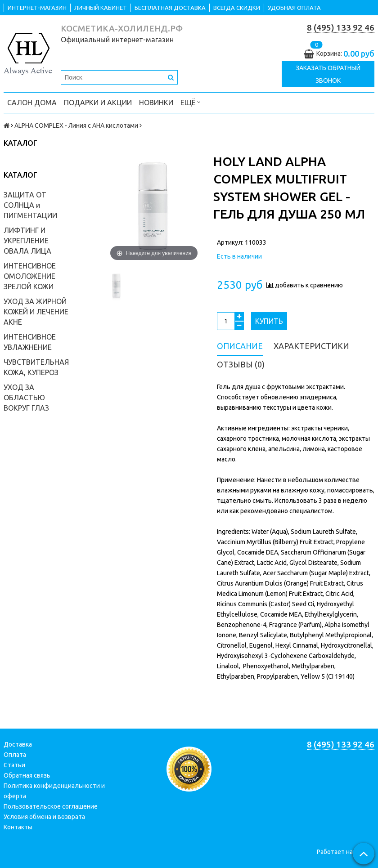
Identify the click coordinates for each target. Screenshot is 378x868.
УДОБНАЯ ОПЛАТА (294, 8)
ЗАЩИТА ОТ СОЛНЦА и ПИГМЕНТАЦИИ (30, 205)
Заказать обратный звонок (328, 74)
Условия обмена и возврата (44, 817)
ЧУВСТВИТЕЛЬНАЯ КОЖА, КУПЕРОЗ (36, 367)
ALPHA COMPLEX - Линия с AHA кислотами (76, 125)
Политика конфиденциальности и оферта (54, 791)
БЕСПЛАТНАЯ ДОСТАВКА (170, 8)
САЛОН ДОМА (32, 103)
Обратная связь (27, 775)
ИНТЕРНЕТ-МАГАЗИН (37, 8)
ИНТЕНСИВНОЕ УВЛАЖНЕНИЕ (30, 342)
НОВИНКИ (156, 103)
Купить (269, 321)
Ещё (191, 102)
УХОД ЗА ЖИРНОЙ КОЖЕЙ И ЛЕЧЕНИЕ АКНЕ (36, 312)
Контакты (18, 827)
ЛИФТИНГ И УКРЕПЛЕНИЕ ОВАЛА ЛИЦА (27, 241)
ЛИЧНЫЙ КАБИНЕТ (101, 8)
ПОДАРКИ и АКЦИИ (98, 103)
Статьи (14, 765)
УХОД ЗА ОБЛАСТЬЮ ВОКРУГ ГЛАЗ (26, 398)
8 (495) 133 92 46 (341, 28)
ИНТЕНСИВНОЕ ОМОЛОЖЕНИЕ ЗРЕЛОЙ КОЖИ (30, 276)
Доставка (18, 744)
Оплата (15, 755)
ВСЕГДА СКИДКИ (237, 8)
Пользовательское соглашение (51, 806)
